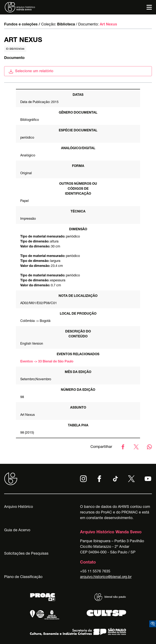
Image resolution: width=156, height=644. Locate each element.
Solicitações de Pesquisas (26, 554)
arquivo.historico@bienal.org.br (106, 577)
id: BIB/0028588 (15, 49)
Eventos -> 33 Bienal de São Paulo (47, 362)
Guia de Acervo (17, 530)
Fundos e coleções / (22, 25)
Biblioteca (66, 25)
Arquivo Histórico (19, 507)
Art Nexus (108, 25)
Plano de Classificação (23, 577)
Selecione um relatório (31, 71)
